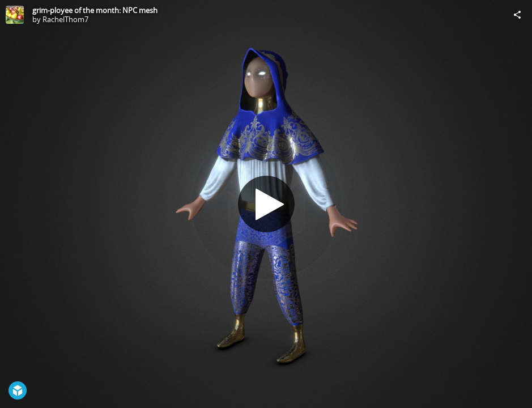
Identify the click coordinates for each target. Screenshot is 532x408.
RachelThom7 (65, 19)
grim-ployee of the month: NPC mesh (95, 10)
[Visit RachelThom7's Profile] (15, 15)
